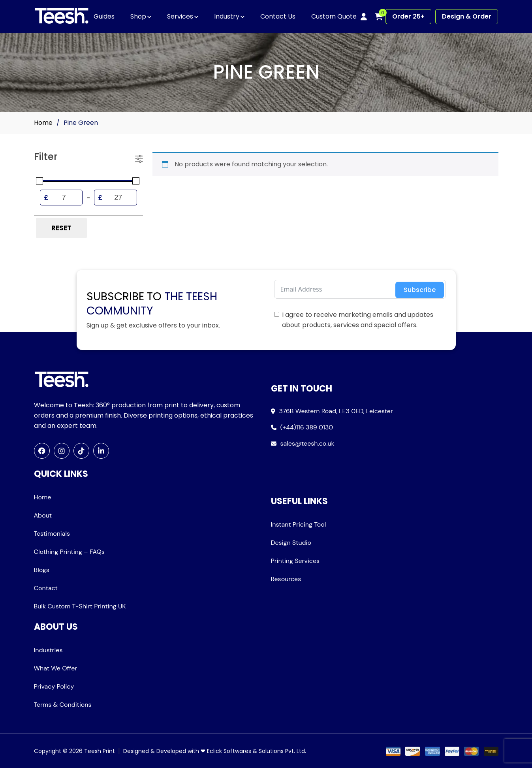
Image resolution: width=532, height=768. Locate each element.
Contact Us (278, 16)
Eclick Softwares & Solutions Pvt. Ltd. (257, 751)
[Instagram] (62, 451)
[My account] (364, 17)
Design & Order (467, 16)
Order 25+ (408, 16)
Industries (48, 650)
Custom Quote (334, 16)
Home (43, 123)
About (43, 515)
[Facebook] (42, 451)
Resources (286, 579)
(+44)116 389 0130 (307, 427)
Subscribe (420, 290)
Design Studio (291, 543)
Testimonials (52, 534)
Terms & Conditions (63, 705)
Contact (46, 588)
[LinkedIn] (101, 451)
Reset (61, 228)
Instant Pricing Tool (299, 524)
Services (180, 16)
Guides (104, 16)
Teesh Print (100, 751)
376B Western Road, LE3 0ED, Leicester (336, 411)
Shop (138, 16)
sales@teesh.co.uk (307, 443)
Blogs (42, 570)
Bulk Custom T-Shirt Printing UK (80, 606)
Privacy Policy (54, 686)
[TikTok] (81, 451)
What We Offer (56, 668)
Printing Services (295, 561)
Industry (227, 16)
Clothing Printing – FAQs (69, 552)
